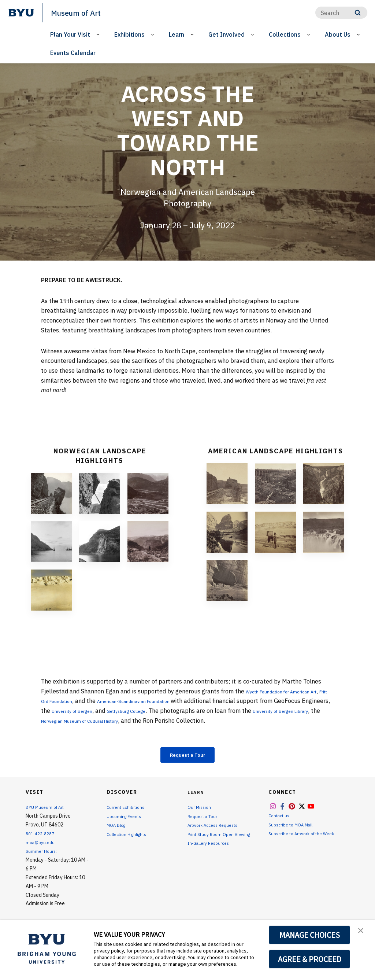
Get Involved (227, 34)
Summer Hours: (42, 854)
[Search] (341, 13)
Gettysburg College (205, 711)
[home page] (21, 13)
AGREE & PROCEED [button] (310, 959)
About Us (338, 34)
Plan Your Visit (70, 34)
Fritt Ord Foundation (80, 701)
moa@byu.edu (42, 845)
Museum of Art (81, 12)
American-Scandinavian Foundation (180, 701)
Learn (177, 34)
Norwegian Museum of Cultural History (193, 721)
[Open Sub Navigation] (99, 35)
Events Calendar (73, 53)
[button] (363, 933)
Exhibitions (129, 34)
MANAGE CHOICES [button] (310, 935)
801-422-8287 (42, 836)
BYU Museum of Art (48, 810)
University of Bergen (137, 711)
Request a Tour (187, 756)
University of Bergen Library (89, 721)
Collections (285, 34)
